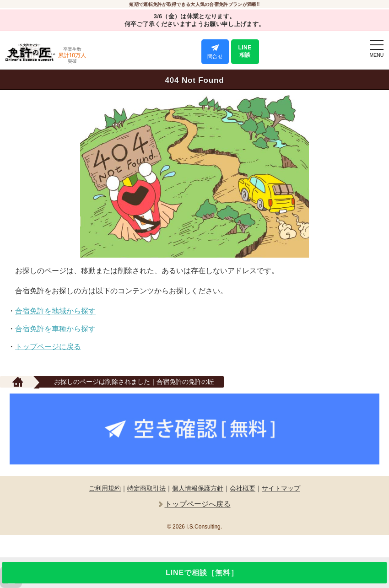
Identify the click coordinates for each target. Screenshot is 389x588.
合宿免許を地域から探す (55, 311)
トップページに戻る (48, 347)
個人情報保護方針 (198, 488)
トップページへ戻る (198, 504)
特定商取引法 (146, 488)
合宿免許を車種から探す (55, 329)
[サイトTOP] (16, 382)
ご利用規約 (105, 488)
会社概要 (243, 488)
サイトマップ (281, 488)
